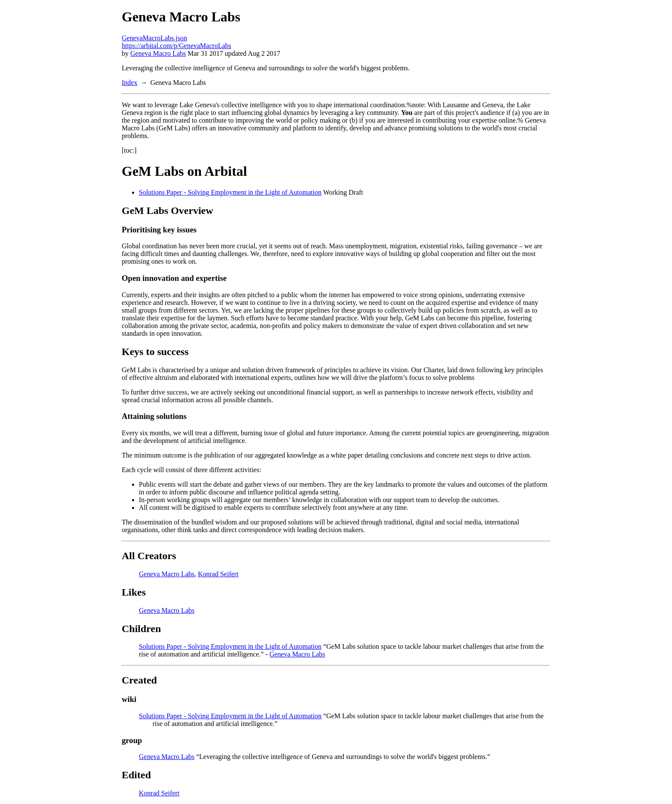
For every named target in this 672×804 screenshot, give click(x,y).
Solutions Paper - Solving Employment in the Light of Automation (230, 192)
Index (129, 83)
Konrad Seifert (218, 574)
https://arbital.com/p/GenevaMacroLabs (176, 46)
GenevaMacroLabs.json (154, 38)
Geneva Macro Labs (158, 53)
